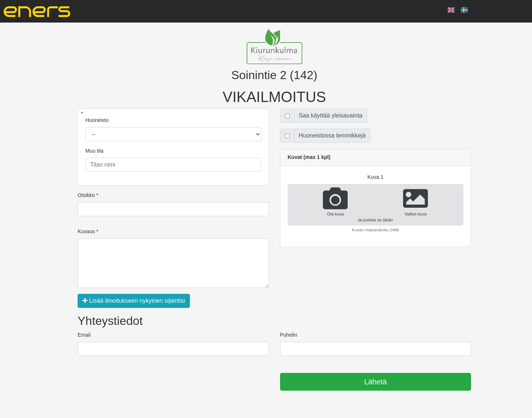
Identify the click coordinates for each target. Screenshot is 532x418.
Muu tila (94, 151)
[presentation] (134, 382)
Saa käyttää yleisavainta (331, 115)
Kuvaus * (88, 231)
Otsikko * (88, 195)
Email (84, 335)
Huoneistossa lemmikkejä (332, 135)
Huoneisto (97, 120)
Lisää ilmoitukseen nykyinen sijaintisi (134, 301)
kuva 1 (375, 177)
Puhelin (289, 335)
